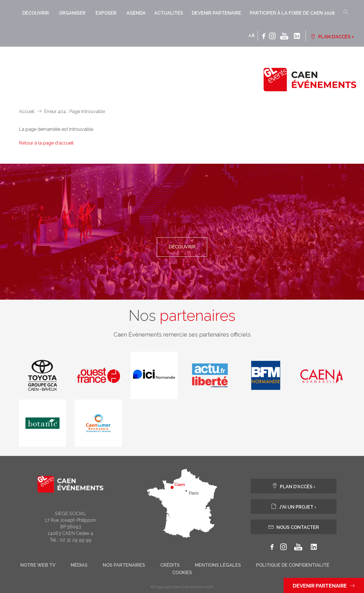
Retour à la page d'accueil (46, 143)
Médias (79, 565)
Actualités (169, 13)
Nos (182, 316)
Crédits (170, 565)
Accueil (27, 111)
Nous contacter (294, 527)
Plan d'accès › (294, 486)
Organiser (72, 13)
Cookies (182, 573)
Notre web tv (38, 565)
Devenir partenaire (216, 13)
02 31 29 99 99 (76, 540)
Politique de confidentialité (293, 565)
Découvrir (36, 13)
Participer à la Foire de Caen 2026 (292, 13)
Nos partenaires (124, 565)
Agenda (136, 13)
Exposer (106, 13)
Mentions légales (218, 565)
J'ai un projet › (294, 506)
